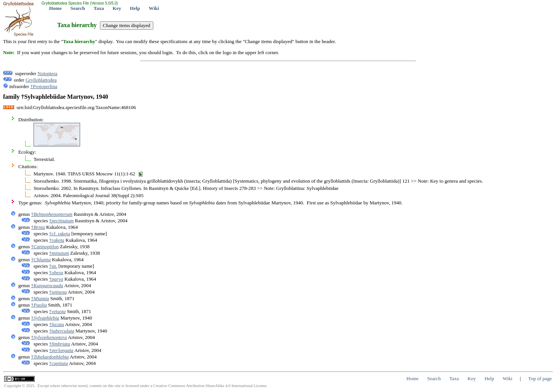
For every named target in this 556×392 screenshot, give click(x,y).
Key (117, 8)
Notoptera (47, 73)
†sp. (53, 266)
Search (78, 8)
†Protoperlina (44, 86)
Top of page (540, 378)
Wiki (154, 8)
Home (55, 8)
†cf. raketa (60, 234)
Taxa (99, 8)
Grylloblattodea (41, 80)
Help (135, 8)
